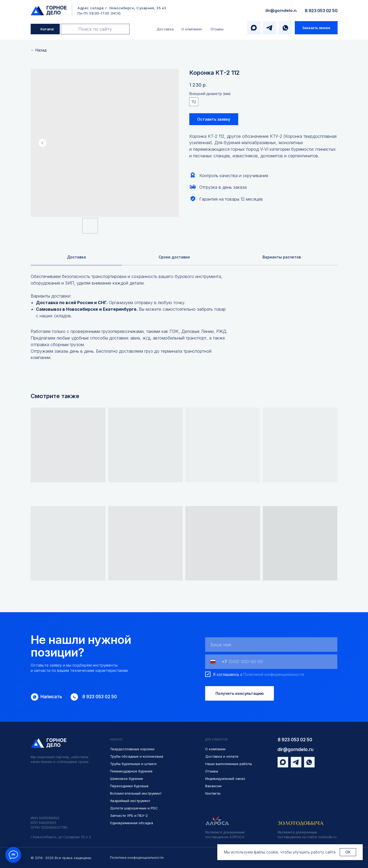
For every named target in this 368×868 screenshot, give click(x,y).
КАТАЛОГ (116, 740)
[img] (49, 11)
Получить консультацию (240, 694)
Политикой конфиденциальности (274, 675)
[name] (271, 645)
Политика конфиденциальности (137, 857)
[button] (316, 28)
